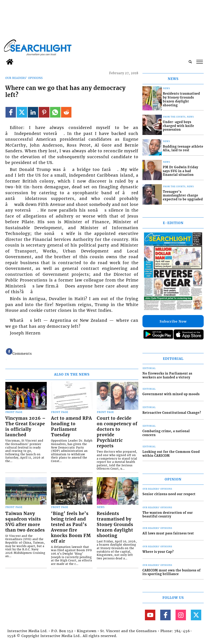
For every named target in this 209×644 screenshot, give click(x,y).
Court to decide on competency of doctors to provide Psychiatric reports (117, 432)
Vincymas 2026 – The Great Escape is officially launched (26, 427)
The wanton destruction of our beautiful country (168, 515)
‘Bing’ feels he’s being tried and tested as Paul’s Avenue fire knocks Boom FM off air (71, 527)
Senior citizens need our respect (169, 494)
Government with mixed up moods (171, 394)
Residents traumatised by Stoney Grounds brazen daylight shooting (115, 525)
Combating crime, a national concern (166, 433)
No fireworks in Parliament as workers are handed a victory (167, 375)
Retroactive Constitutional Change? (172, 413)
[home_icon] (10, 62)
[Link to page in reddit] (66, 112)
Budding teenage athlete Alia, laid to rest (183, 149)
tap (200, 62)
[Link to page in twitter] (22, 112)
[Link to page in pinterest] (44, 112)
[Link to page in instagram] (181, 615)
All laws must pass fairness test (168, 533)
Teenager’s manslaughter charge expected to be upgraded (183, 196)
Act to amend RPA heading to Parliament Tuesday (72, 427)
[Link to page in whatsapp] (55, 112)
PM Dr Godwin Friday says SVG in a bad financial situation (181, 171)
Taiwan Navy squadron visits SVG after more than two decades (25, 522)
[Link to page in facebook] (11, 112)
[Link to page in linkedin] (33, 112)
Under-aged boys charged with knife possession (178, 126)
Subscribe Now (173, 321)
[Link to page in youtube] (150, 615)
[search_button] (190, 62)
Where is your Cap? (158, 552)
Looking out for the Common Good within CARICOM (171, 454)
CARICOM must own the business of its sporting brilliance (172, 572)
